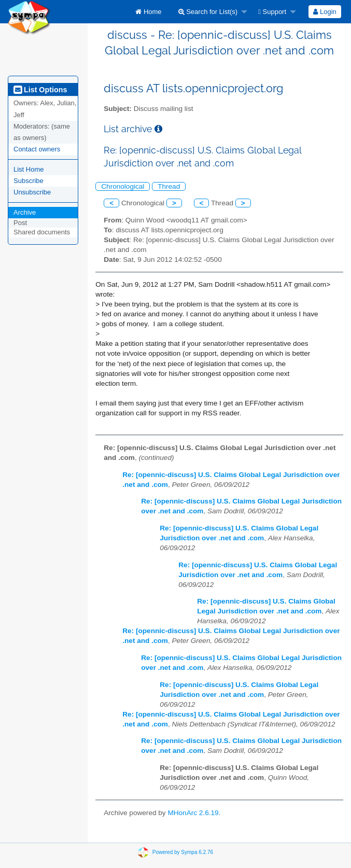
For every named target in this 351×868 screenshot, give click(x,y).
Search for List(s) (208, 12)
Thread (169, 186)
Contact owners (37, 149)
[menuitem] (148, 12)
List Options (40, 90)
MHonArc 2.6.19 (193, 813)
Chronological (123, 186)
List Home (29, 169)
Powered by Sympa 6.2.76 (183, 852)
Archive (25, 212)
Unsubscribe (32, 192)
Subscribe (29, 181)
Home (148, 12)
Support (272, 12)
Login (325, 12)
